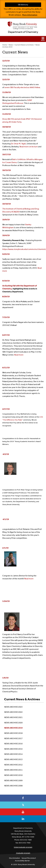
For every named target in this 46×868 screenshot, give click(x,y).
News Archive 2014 (13, 754)
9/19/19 (6, 281)
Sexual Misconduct (29, 858)
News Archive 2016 (13, 744)
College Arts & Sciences (23, 29)
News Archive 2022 (13, 712)
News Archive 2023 (13, 707)
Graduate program (23, 853)
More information (30, 15)
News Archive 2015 (13, 749)
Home (5, 45)
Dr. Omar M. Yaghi (18, 144)
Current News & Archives (24, 45)
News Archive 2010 (13, 775)
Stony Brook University (26, 864)
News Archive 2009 (13, 780)
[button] (23, 39)
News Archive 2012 (13, 765)
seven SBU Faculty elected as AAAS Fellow (22, 87)
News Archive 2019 (13, 728)
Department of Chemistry (23, 32)
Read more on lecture (29, 147)
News (11, 45)
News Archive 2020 (13, 723)
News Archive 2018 (13, 733)
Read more (19, 355)
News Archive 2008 (13, 786)
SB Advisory (23, 5)
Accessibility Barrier (22, 861)
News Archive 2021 (13, 717)
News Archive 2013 (13, 759)
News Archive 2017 (13, 738)
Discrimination (15, 858)
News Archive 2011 (13, 770)
